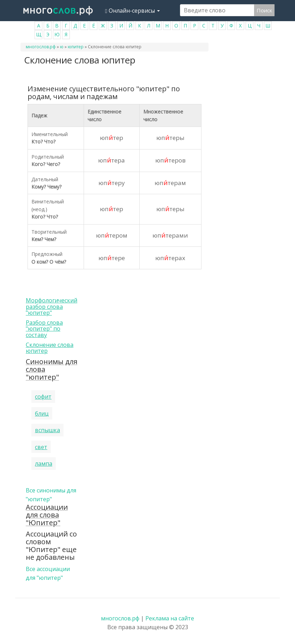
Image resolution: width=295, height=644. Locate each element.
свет (41, 447)
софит (43, 397)
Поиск (264, 10)
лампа (44, 464)
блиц (42, 413)
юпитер (76, 47)
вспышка (47, 430)
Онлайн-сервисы (133, 11)
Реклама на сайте (170, 618)
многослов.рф (41, 47)
